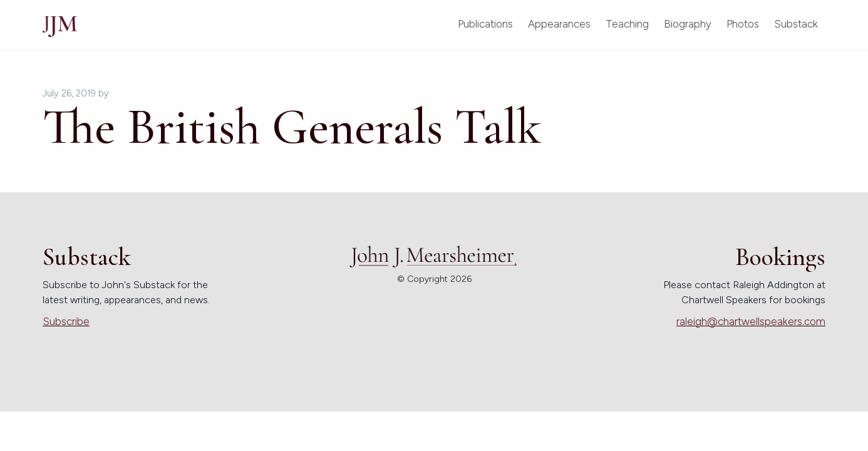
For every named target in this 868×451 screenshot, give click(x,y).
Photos (743, 24)
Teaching (627, 24)
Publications (485, 24)
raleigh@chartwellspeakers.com (751, 321)
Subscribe (66, 321)
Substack (796, 24)
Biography (688, 24)
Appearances (559, 24)
